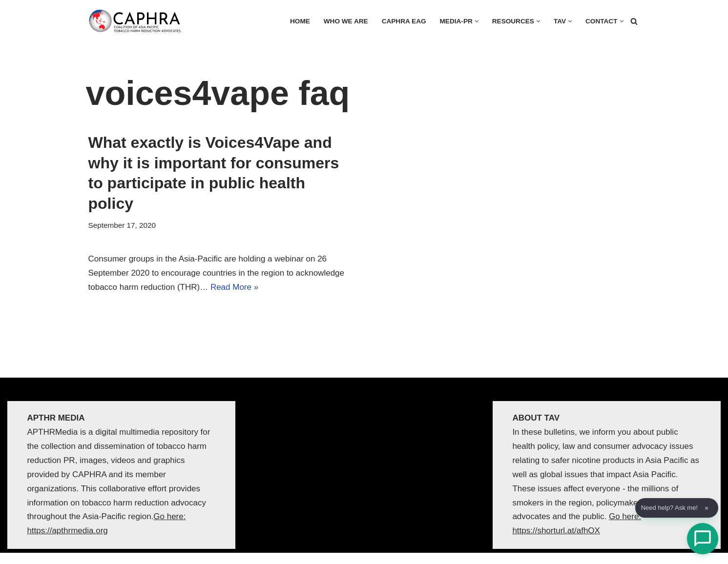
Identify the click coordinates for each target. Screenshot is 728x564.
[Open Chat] (703, 539)
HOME (300, 21)
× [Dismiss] (707, 508)
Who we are (346, 21)
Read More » (234, 287)
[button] (477, 21)
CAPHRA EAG (404, 21)
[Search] (634, 21)
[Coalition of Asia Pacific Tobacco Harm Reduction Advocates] (137, 21)
